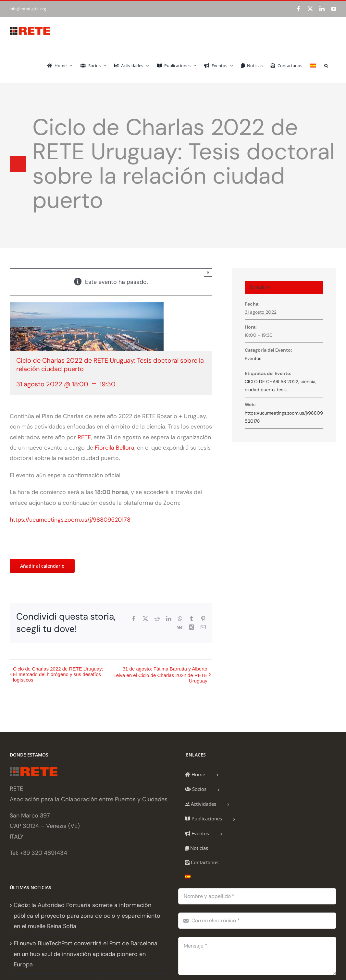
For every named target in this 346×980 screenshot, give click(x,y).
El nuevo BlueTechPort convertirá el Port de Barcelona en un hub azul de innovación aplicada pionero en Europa (86, 954)
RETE (84, 437)
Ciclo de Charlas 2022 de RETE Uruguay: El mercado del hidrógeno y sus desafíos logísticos (58, 674)
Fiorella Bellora (115, 448)
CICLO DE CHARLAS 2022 (272, 381)
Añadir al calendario (42, 566)
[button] (326, 65)
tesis (282, 390)
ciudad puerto (260, 390)
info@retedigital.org (28, 9)
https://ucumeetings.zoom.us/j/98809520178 (71, 520)
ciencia (308, 381)
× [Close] (208, 272)
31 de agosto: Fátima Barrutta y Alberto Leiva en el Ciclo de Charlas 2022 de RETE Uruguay (160, 675)
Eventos (253, 358)
